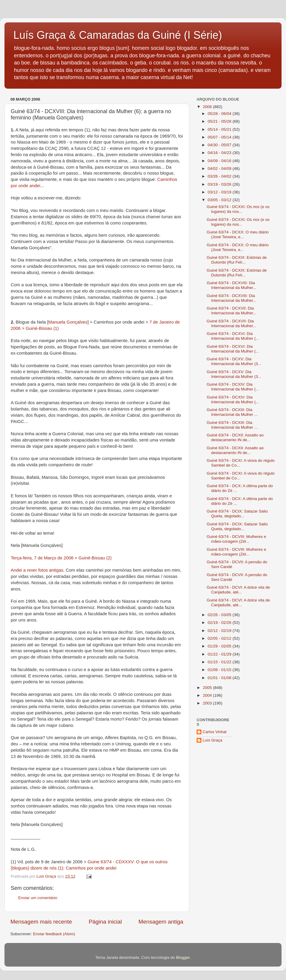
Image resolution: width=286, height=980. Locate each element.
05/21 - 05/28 (220, 121)
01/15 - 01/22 (220, 662)
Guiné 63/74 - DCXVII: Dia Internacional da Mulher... (232, 311)
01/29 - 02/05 (220, 646)
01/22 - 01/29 (220, 654)
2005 (208, 688)
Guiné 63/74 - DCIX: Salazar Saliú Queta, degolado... (237, 514)
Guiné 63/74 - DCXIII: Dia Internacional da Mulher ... (232, 412)
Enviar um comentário (38, 898)
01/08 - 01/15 (220, 670)
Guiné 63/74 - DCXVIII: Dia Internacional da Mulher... (232, 285)
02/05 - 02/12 (220, 638)
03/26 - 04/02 (220, 176)
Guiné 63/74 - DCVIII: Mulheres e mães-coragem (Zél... (237, 539)
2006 (208, 107)
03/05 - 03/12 (220, 200)
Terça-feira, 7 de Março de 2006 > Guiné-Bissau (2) (61, 558)
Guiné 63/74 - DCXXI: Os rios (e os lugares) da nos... (238, 209)
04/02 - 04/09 (220, 169)
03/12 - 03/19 (220, 192)
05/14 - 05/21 (220, 129)
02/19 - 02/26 (220, 623)
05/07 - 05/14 (220, 137)
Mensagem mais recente (41, 922)
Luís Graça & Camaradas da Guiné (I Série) (118, 35)
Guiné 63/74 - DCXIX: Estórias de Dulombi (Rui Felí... (237, 260)
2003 (208, 703)
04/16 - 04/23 (220, 153)
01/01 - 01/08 (220, 678)
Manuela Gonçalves (68, 322)
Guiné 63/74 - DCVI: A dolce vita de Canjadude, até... (238, 590)
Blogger (183, 957)
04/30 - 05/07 (220, 145)
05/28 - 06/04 (220, 114)
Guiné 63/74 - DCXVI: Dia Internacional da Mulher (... (233, 336)
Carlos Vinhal (214, 732)
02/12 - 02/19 (220, 631)
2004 (208, 695)
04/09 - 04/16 (220, 161)
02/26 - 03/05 (220, 615)
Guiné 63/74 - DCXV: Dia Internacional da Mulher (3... (234, 361)
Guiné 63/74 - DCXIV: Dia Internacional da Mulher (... (233, 387)
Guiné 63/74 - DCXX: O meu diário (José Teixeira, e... (238, 234)
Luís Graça (212, 740)
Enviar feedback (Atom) (54, 934)
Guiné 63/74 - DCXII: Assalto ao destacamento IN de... (235, 437)
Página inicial (105, 922)
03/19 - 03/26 (220, 184)
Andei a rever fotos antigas (37, 570)
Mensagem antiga (161, 922)
